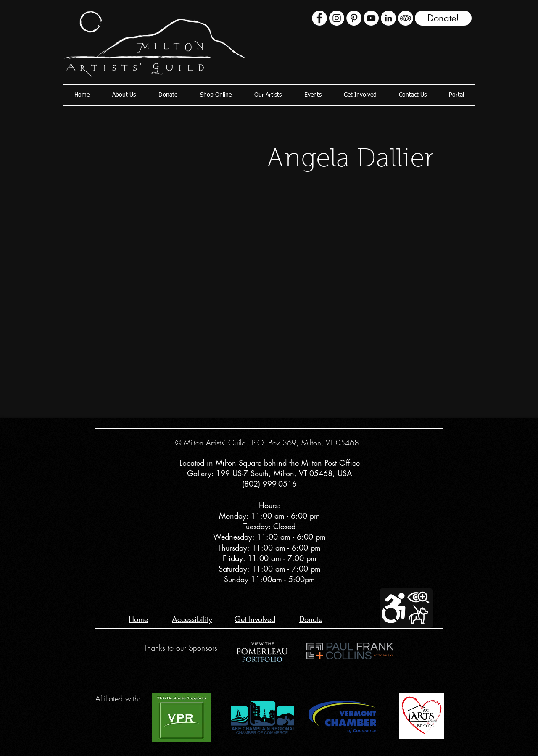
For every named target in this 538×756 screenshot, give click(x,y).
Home (138, 619)
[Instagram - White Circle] (337, 18)
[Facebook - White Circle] (319, 18)
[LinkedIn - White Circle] (388, 18)
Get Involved (255, 619)
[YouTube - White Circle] (371, 18)
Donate (311, 619)
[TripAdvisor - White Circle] (406, 18)
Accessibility (192, 619)
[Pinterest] (354, 18)
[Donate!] (443, 18)
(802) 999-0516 (269, 484)
